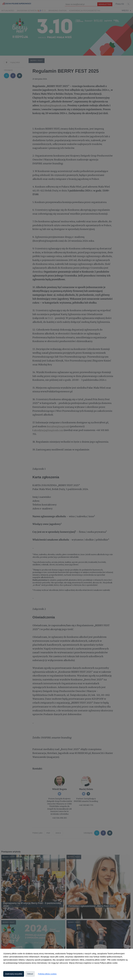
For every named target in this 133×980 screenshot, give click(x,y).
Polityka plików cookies (47, 974)
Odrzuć (30, 974)
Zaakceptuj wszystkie (14, 974)
